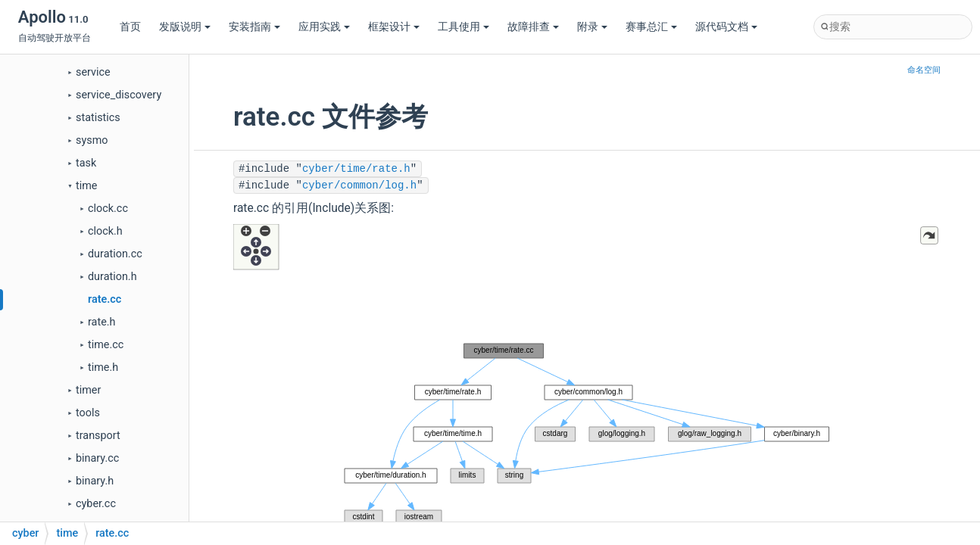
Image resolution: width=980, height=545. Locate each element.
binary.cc (97, 458)
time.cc (106, 345)
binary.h (95, 481)
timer (88, 390)
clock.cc (108, 209)
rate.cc (105, 299)
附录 (592, 27)
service (93, 72)
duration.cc (115, 254)
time (86, 186)
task (86, 163)
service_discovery (119, 95)
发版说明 (185, 27)
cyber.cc (96, 504)
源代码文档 (726, 27)
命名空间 (924, 70)
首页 (130, 27)
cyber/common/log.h (359, 185)
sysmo (92, 140)
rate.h (101, 322)
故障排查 (533, 27)
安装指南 (254, 27)
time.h (103, 367)
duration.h (112, 277)
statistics (98, 118)
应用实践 (324, 27)
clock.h (105, 231)
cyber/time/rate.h (356, 169)
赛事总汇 (651, 27)
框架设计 (394, 27)
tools (88, 413)
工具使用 (463, 27)
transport (98, 436)
